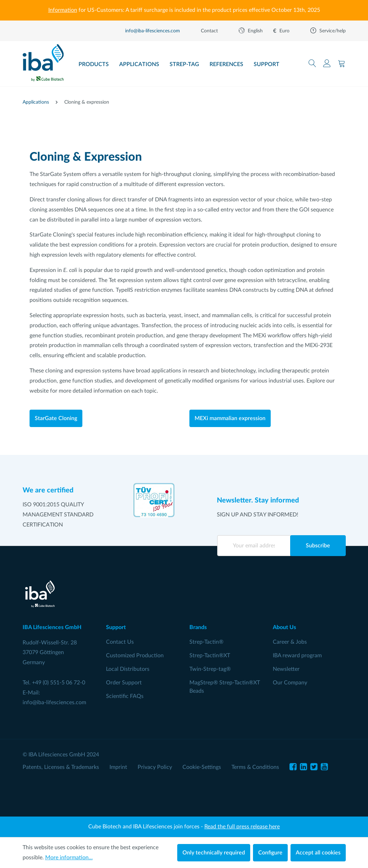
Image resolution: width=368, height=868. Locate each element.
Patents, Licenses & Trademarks (61, 767)
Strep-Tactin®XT (210, 656)
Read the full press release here (242, 827)
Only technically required (214, 853)
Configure (270, 853)
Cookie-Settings (202, 767)
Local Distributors (128, 669)
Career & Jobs (290, 642)
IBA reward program (297, 656)
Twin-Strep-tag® (210, 669)
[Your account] (327, 63)
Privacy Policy (155, 767)
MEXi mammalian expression (230, 418)
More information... (69, 858)
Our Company (290, 683)
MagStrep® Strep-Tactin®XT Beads (225, 687)
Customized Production (135, 656)
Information (63, 10)
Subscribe (318, 546)
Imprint (118, 767)
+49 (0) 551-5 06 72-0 (59, 683)
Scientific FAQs (125, 696)
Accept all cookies (318, 853)
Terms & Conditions (255, 767)
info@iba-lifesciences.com (54, 702)
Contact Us (120, 642)
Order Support (124, 683)
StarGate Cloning (56, 418)
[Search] (312, 63)
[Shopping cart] (342, 63)
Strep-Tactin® (206, 642)
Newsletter (286, 669)
